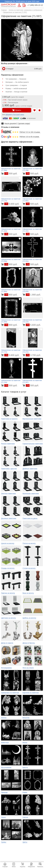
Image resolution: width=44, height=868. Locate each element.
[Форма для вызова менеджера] (19, 5)
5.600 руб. (12, 204)
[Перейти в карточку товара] (3, 174)
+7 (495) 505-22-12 (35, 5)
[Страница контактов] (24, 5)
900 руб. (11, 264)
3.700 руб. (33, 355)
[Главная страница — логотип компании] (8, 5)
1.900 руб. (33, 295)
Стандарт (24, 69)
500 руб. (11, 174)
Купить (17, 110)
